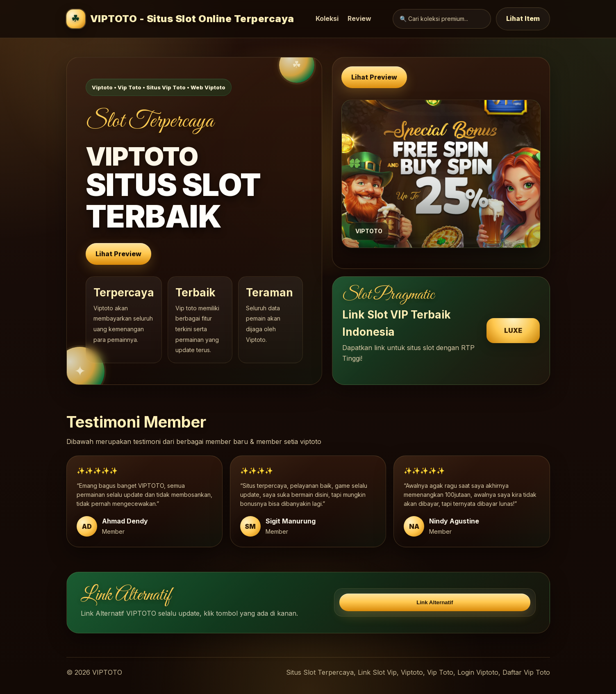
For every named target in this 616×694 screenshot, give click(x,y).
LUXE (513, 330)
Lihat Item (523, 18)
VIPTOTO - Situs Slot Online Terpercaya (180, 19)
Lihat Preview (118, 254)
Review (359, 18)
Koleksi (327, 18)
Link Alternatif (435, 602)
